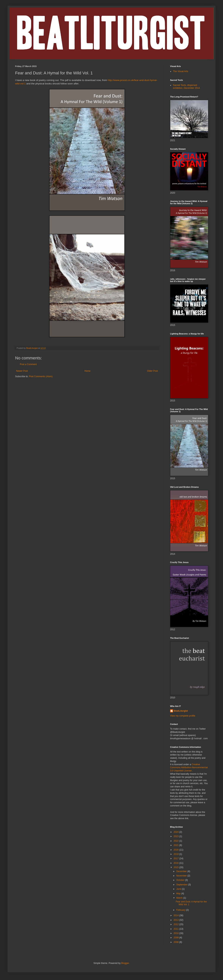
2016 (177, 863)
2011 (177, 929)
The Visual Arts (180, 71)
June (179, 889)
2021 (177, 845)
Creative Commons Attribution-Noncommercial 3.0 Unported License (189, 768)
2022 (177, 841)
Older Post (152, 371)
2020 (177, 850)
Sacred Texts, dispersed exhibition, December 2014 (186, 86)
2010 (177, 933)
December (182, 871)
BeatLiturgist (181, 711)
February (181, 910)
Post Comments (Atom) (41, 376)
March (180, 898)
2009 (177, 938)
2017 (177, 858)
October (181, 880)
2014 (177, 915)
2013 (177, 920)
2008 (177, 942)
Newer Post (22, 371)
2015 (177, 867)
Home (87, 371)
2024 (177, 832)
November (182, 876)
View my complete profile (183, 716)
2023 (177, 836)
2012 (177, 924)
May (179, 894)
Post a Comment (28, 364)
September (182, 885)
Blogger (125, 963)
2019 (177, 854)
